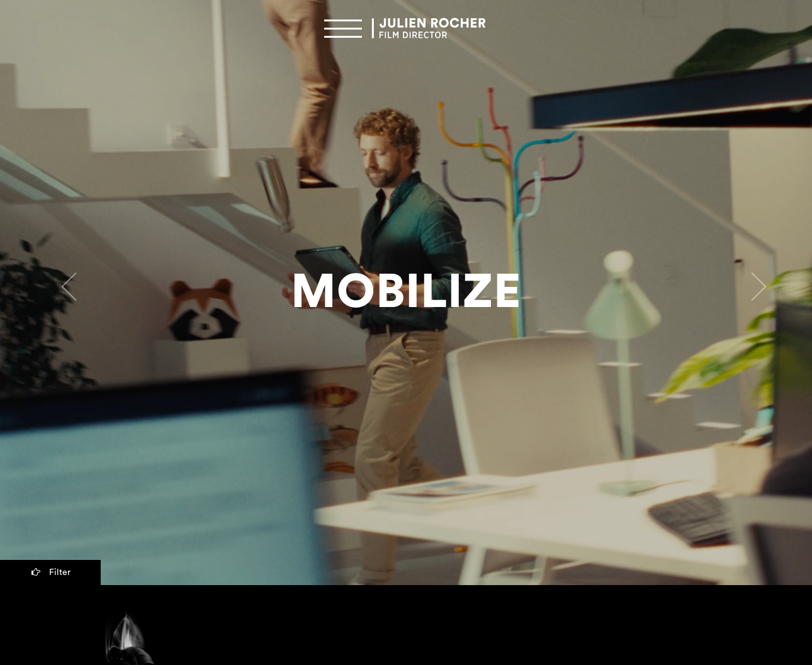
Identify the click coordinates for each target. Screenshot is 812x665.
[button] (61, 293)
